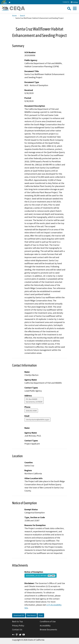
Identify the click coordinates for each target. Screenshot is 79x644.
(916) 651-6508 (31, 411)
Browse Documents (48, 630)
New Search (31, 615)
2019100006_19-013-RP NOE (41, 576)
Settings (74, 2)
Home (14, 15)
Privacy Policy (18, 626)
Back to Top (17, 621)
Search (22, 15)
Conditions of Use (48, 621)
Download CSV (19, 615)
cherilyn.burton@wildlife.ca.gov (38, 420)
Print (41, 615)
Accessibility (45, 626)
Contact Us (66, 2)
